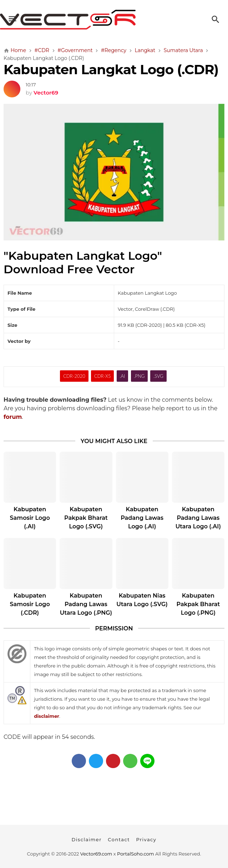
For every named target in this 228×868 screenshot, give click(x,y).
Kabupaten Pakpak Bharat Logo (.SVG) (86, 518)
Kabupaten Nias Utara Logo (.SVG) (142, 600)
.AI (123, 376)
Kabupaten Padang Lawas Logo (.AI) (142, 518)
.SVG (158, 376)
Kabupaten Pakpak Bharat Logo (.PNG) (198, 604)
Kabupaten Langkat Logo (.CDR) (111, 69)
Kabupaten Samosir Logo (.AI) (30, 518)
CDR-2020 (74, 376)
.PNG (139, 376)
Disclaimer (87, 839)
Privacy (146, 839)
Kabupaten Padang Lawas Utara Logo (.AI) (198, 518)
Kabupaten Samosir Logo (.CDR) (30, 604)
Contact (119, 839)
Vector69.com (96, 854)
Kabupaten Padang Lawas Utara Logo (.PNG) (86, 604)
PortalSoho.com (136, 854)
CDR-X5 (103, 376)
